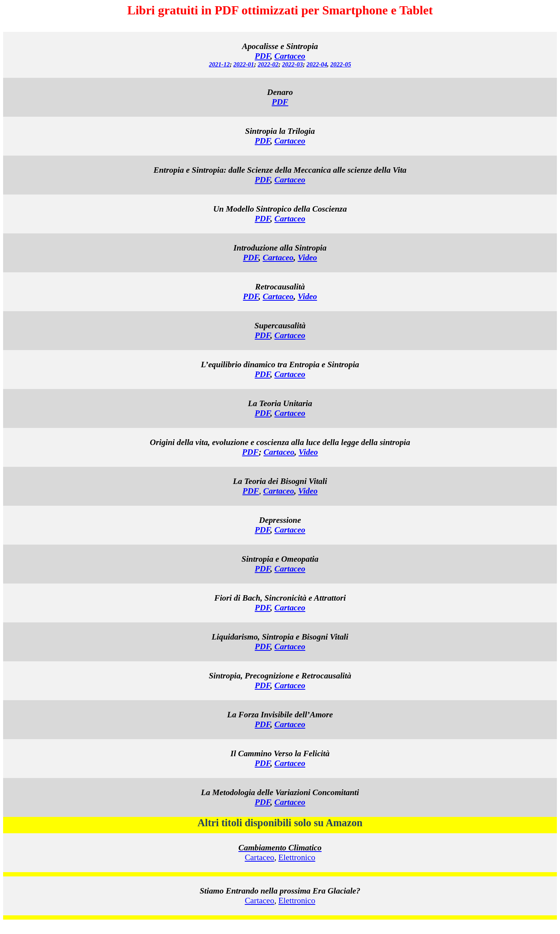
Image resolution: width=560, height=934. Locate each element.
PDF (262, 141)
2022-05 (340, 64)
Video (307, 258)
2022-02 (268, 64)
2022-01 (244, 64)
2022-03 (292, 64)
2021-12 (219, 64)
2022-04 (317, 64)
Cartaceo (290, 56)
